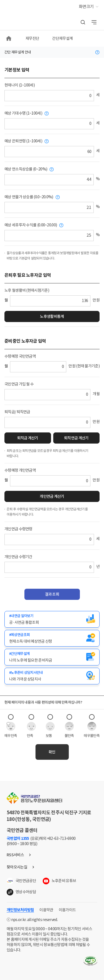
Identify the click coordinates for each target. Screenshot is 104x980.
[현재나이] (49, 96)
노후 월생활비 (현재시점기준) (27, 290)
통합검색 (83, 22)
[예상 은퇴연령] (49, 152)
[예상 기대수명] (49, 124)
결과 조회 (52, 594)
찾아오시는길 (17, 867)
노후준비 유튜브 (64, 881)
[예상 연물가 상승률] (49, 207)
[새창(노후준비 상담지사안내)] (52, 676)
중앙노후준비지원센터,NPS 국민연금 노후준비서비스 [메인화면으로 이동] (24, 8)
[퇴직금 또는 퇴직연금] (47, 422)
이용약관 (46, 910)
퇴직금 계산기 (28, 438)
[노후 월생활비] (50, 301)
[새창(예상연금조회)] (52, 638)
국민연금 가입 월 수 (19, 384)
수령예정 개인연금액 (20, 470)
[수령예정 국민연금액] (38, 367)
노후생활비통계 (52, 316)
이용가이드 (67, 910)
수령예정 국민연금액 (20, 356)
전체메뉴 (94, 22)
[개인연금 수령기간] (49, 567)
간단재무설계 (62, 38)
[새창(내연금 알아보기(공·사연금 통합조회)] (52, 619)
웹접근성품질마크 (90, 961)
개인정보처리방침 (20, 910)
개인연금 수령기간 (18, 557)
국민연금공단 (26, 881)
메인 (9, 39)
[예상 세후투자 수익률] (49, 236)
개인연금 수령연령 (18, 529)
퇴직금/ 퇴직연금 (17, 412)
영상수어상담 (26, 892)
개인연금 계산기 (52, 496)
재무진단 (32, 38)
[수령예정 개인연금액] (50, 481)
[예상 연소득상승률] (49, 180)
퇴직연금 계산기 (76, 438)
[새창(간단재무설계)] (52, 657)
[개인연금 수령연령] (49, 540)
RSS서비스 (15, 855)
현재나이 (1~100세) (20, 85)
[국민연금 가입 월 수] (47, 395)
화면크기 (86, 7)
